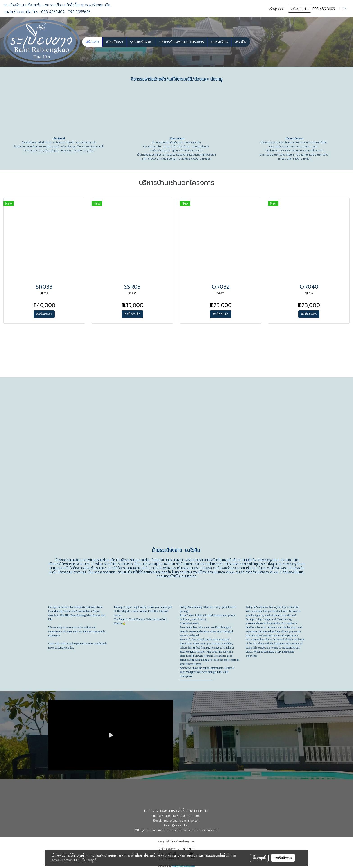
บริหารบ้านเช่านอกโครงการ (182, 42)
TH (343, 8)
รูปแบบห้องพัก (141, 42)
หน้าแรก (92, 42)
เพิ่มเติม (241, 42)
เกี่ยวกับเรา (115, 42)
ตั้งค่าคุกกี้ (259, 858)
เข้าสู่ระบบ (276, 9)
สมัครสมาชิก (300, 9)
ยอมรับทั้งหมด (283, 858)
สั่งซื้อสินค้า (44, 314)
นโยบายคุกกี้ (88, 860)
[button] (254, 42)
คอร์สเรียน (219, 42)
